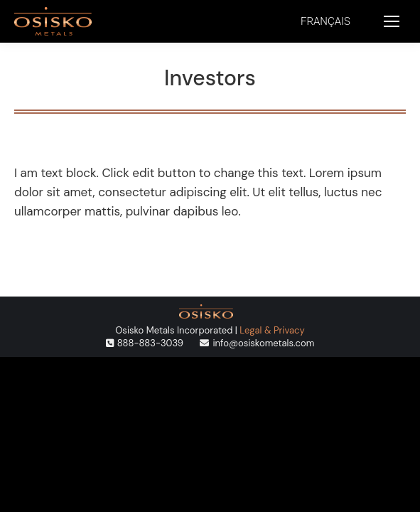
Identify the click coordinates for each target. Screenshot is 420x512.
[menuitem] (325, 22)
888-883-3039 (150, 343)
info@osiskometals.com (263, 343)
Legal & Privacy (272, 330)
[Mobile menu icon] (392, 21)
